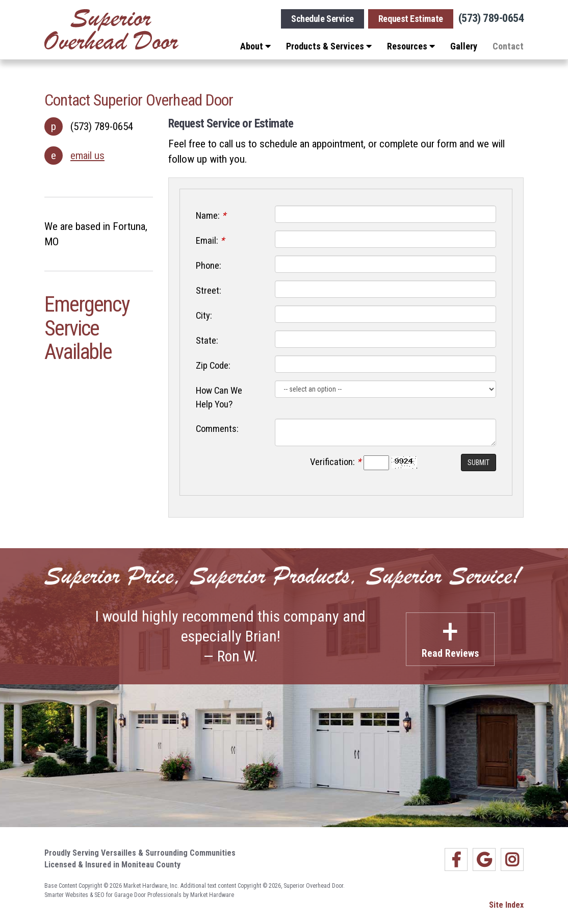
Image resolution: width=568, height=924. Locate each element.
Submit (479, 463)
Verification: (335, 462)
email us (87, 156)
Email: (210, 241)
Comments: (217, 429)
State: (207, 341)
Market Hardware (212, 895)
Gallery (464, 46)
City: (204, 316)
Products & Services (329, 46)
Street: (209, 291)
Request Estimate (411, 19)
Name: (211, 216)
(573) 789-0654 (491, 18)
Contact (508, 46)
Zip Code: (213, 366)
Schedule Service (322, 19)
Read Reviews (450, 636)
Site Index (506, 905)
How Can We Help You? (219, 397)
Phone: (209, 266)
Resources (411, 46)
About (255, 46)
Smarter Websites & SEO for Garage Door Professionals (113, 895)
